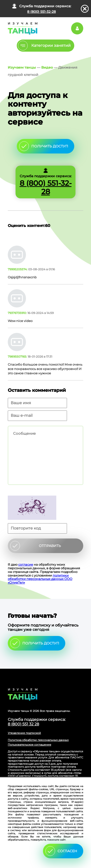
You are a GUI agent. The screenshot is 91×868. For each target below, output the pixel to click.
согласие (26, 564)
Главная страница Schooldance (22, 28)
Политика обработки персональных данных (38, 740)
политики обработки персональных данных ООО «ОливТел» (40, 579)
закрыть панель (85, 9)
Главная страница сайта (45, 694)
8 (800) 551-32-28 (41, 12)
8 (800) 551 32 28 (23, 724)
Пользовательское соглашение (29, 745)
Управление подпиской (24, 733)
